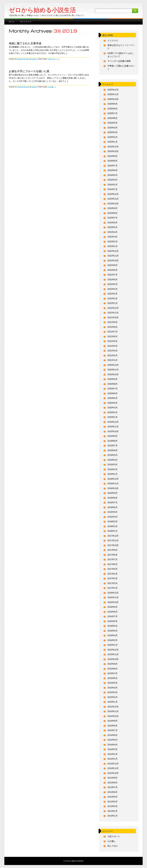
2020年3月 (113, 408)
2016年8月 (113, 612)
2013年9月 (113, 778)
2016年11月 (113, 597)
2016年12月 (113, 593)
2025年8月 (113, 109)
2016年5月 (113, 626)
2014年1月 (113, 759)
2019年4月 (113, 460)
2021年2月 (113, 355)
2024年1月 (113, 189)
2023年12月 (113, 194)
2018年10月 (113, 488)
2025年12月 (113, 90)
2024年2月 (113, 185)
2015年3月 (113, 692)
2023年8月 (113, 213)
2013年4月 (113, 802)
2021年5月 (113, 341)
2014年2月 (113, 754)
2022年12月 (113, 251)
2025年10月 (113, 99)
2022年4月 (113, 289)
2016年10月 (113, 602)
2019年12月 (113, 422)
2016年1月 (113, 645)
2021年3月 (113, 351)
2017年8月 (113, 555)
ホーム (12, 21)
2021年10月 (113, 317)
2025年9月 (113, 104)
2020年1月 (113, 417)
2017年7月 (113, 559)
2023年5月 (113, 227)
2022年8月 (113, 270)
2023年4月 (113, 232)
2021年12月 (113, 308)
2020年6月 (113, 393)
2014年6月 (113, 735)
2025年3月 (113, 132)
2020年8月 (113, 384)
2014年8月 (113, 726)
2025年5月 (113, 123)
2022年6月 (113, 279)
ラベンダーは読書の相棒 (119, 61)
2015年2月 (113, 697)
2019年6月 (113, 450)
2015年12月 (113, 650)
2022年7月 (113, 275)
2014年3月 (113, 749)
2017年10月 (113, 545)
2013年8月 (113, 783)
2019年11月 (113, 427)
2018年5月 (113, 512)
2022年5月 (113, 284)
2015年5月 (113, 683)
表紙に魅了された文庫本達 (25, 43)
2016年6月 (113, 621)
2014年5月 (113, 740)
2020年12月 (113, 365)
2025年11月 (113, 94)
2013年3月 (113, 806)
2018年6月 (113, 507)
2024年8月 (113, 161)
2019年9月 (113, 436)
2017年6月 (113, 564)
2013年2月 (113, 811)
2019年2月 (113, 469)
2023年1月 (113, 246)
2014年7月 (113, 730)
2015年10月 (113, 659)
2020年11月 (113, 370)
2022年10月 (113, 261)
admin (34, 59)
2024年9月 (113, 156)
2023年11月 (113, 199)
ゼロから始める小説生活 (42, 10)
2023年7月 (113, 218)
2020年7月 (113, 389)
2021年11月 (113, 313)
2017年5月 (113, 569)
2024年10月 (113, 151)
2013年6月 (113, 792)
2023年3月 (113, 237)
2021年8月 (113, 327)
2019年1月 (113, 474)
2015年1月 (113, 702)
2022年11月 (113, 256)
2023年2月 (113, 242)
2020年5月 (113, 398)
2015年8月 (113, 669)
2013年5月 (113, 797)
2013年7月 (113, 787)
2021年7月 (113, 332)
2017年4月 (113, 574)
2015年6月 (113, 678)
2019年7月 (113, 446)
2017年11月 (113, 540)
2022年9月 (113, 265)
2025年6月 (113, 118)
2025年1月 (113, 142)
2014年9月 (113, 721)
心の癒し (51, 87)
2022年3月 (113, 294)
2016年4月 (113, 631)
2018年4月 (113, 517)
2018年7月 (113, 502)
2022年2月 (113, 298)
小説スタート (53, 59)
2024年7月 (113, 166)
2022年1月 (113, 303)
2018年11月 (113, 483)
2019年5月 (113, 455)
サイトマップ (26, 21)
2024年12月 (113, 147)
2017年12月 (113, 536)
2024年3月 (113, 180)
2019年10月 (113, 431)
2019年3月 (113, 465)
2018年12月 (113, 479)
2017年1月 (113, 588)
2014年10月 (113, 716)
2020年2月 (113, 412)
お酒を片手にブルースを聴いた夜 (29, 71)
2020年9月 (113, 379)
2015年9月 (113, 664)
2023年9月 (113, 208)
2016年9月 (113, 607)
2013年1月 (113, 816)
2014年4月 (113, 745)
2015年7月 (113, 673)
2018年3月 (113, 521)
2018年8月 (113, 498)
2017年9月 (113, 550)
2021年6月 (113, 336)
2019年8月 (113, 441)
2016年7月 (113, 616)
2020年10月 (113, 374)
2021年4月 (113, 346)
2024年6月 (113, 170)
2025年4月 (113, 128)
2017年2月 (113, 583)
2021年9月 (113, 322)
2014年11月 (113, 711)
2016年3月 (113, 635)
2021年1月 (113, 360)
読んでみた (113, 846)
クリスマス (113, 41)
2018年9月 (113, 493)
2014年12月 (113, 707)
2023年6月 (113, 223)
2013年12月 (113, 764)
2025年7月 (113, 113)
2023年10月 (113, 204)
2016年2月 (113, 640)
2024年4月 (113, 175)
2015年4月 (113, 688)
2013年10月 (113, 773)
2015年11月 (113, 654)
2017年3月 (113, 578)
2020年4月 (113, 403)
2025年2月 (113, 137)
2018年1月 (113, 531)
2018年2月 (113, 526)
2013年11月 (113, 768)
